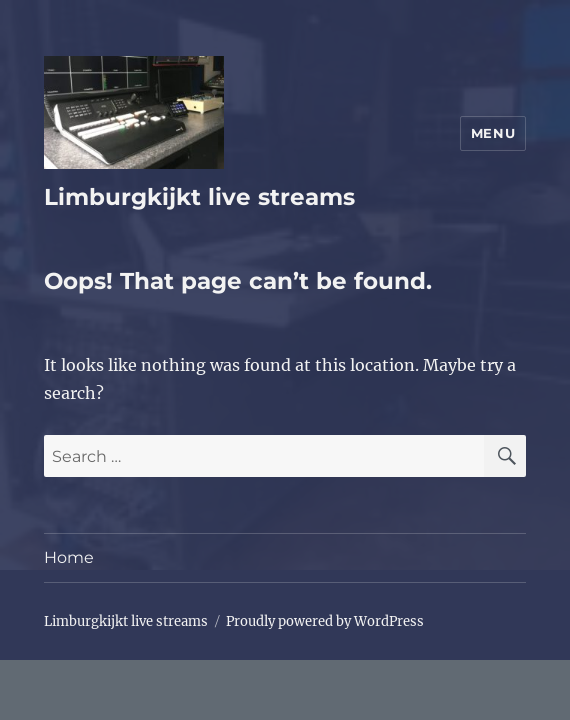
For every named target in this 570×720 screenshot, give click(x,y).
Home (69, 557)
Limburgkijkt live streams (199, 197)
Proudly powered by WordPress (325, 621)
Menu (493, 133)
